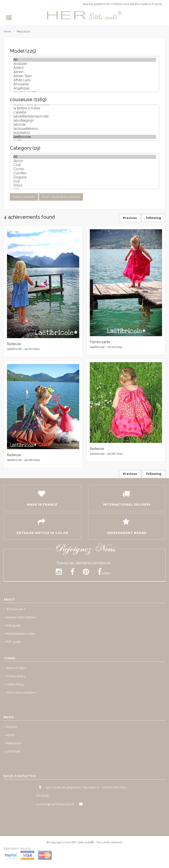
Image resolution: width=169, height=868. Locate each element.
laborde (84, 125)
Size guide (13, 625)
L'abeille (84, 112)
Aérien (84, 72)
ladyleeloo (84, 133)
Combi (84, 169)
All (84, 60)
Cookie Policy (15, 684)
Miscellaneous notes (20, 634)
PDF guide (13, 642)
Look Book (13, 751)
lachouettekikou (84, 129)
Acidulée (84, 64)
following (153, 218)
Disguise (84, 177)
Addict (84, 68)
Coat (84, 165)
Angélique (84, 88)
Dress (84, 185)
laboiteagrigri (84, 121)
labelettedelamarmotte (84, 116)
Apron (84, 161)
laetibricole (84, 137)
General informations (21, 617)
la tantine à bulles (84, 108)
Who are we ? (15, 609)
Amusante (84, 84)
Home (7, 32)
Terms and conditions (21, 692)
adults (10, 735)
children (12, 727)
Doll (84, 181)
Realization (23, 32)
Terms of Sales (16, 668)
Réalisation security (17, 848)
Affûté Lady (84, 80)
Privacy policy (16, 676)
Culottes (84, 173)
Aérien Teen (84, 76)
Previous (130, 218)
